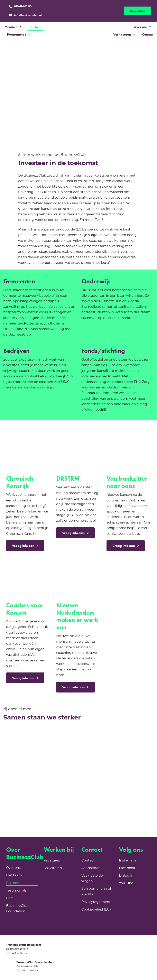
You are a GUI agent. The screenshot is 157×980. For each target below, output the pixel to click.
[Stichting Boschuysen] (141, 764)
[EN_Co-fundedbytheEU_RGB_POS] (141, 796)
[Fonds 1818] (41, 780)
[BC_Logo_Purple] (79, 28)
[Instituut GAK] (16, 796)
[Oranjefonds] (141, 748)
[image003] (91, 796)
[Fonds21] (66, 780)
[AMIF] (66, 731)
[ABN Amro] (116, 780)
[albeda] (91, 780)
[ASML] (16, 820)
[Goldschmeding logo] (136, 698)
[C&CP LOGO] (41, 796)
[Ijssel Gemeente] (116, 764)
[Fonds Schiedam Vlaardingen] (66, 764)
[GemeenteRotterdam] (116, 731)
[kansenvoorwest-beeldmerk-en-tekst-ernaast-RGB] (41, 820)
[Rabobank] (141, 731)
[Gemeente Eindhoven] (91, 764)
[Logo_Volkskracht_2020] (141, 780)
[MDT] (91, 731)
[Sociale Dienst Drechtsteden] (41, 748)
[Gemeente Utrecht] (16, 780)
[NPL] (16, 731)
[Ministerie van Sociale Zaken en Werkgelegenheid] (41, 731)
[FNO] (41, 764)
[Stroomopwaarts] (116, 748)
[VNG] (16, 748)
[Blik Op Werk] (66, 796)
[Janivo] (91, 748)
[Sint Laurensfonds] (66, 748)
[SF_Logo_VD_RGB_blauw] (116, 796)
